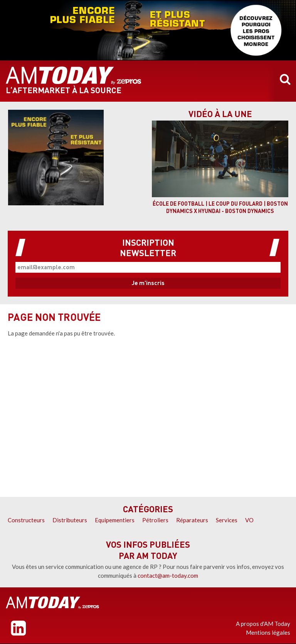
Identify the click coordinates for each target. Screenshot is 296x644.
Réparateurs (192, 520)
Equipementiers (115, 520)
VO (249, 520)
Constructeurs (26, 520)
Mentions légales (268, 632)
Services (227, 520)
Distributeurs (70, 520)
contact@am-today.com (168, 575)
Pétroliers (155, 520)
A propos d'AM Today (263, 624)
